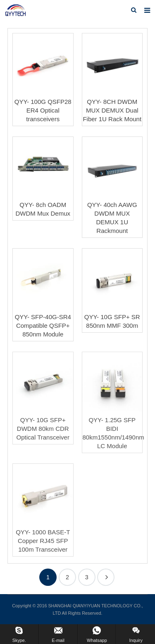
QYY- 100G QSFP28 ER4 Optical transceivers (43, 110)
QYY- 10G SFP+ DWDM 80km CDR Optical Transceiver (43, 429)
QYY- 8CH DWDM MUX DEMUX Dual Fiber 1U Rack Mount (112, 110)
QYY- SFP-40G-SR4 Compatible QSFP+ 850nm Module (43, 326)
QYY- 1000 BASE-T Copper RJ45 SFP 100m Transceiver (43, 541)
